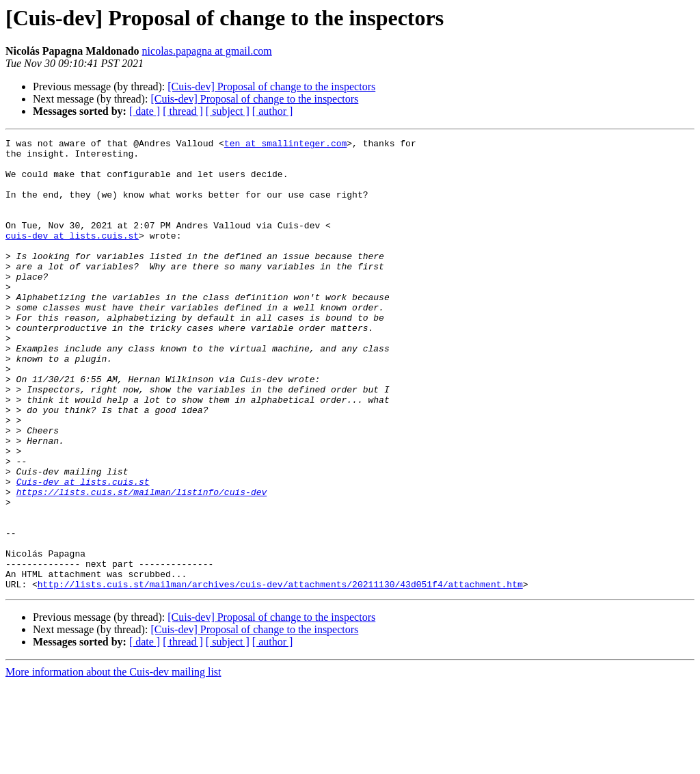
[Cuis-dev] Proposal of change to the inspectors (271, 86)
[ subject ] (228, 111)
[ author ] (273, 111)
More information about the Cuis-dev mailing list (113, 762)
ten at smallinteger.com (285, 145)
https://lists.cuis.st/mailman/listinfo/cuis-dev (142, 563)
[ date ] (145, 111)
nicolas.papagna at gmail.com (207, 51)
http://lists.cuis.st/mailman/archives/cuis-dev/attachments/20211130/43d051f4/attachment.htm (280, 674)
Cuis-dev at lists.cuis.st (83, 551)
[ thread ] (183, 111)
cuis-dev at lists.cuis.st (72, 256)
